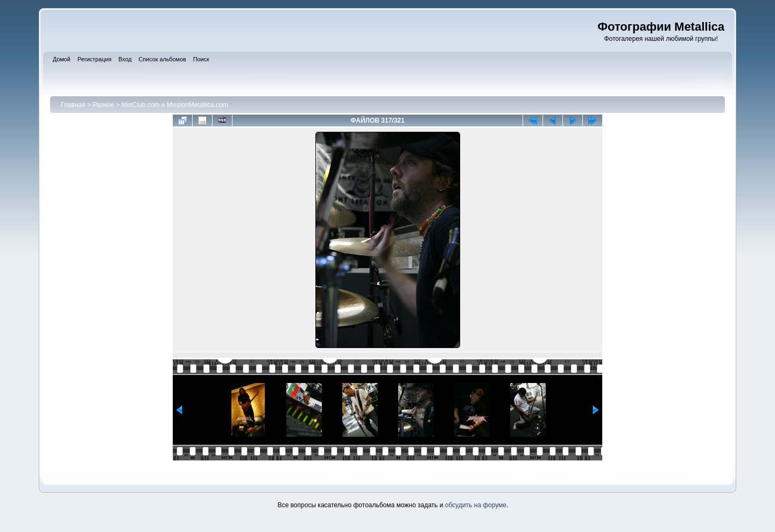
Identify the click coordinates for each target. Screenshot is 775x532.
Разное (103, 105)
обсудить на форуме (476, 505)
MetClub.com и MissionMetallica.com (175, 105)
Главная (73, 105)
